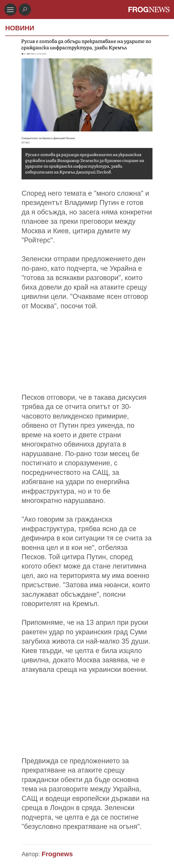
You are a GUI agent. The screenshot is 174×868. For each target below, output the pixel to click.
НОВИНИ (20, 28)
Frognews (57, 854)
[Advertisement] (87, 361)
